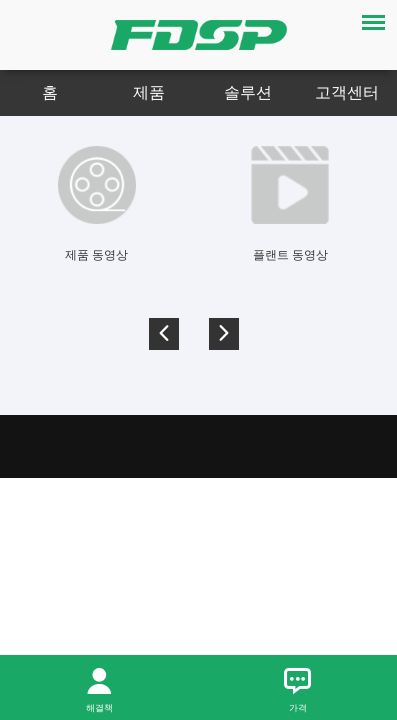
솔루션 (248, 92)
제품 (149, 92)
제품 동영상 (96, 255)
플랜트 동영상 (290, 255)
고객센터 (347, 92)
